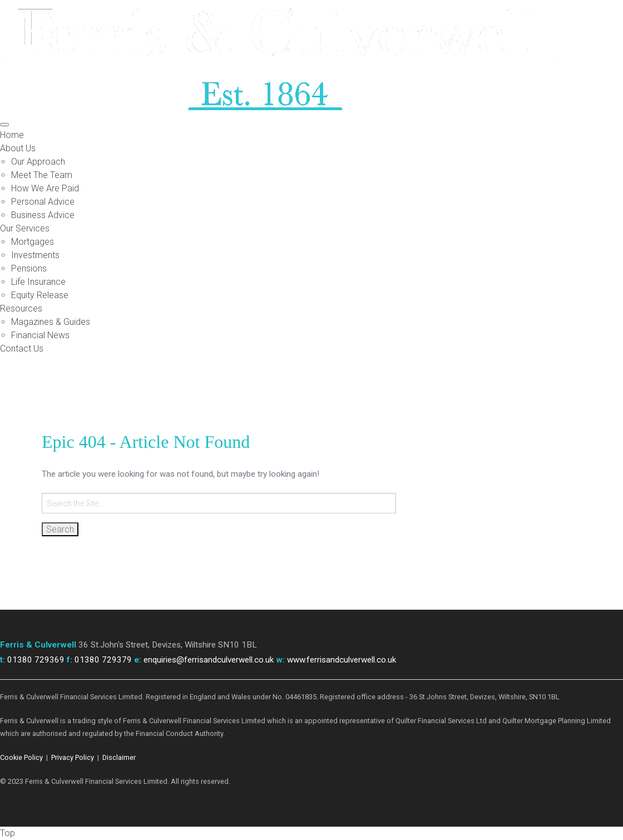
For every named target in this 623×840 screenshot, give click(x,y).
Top (8, 833)
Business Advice (43, 215)
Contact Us (22, 349)
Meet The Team (42, 175)
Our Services (25, 228)
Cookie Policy (21, 757)
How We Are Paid (45, 188)
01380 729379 (103, 660)
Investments (35, 255)
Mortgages (33, 242)
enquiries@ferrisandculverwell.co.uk (209, 660)
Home (12, 135)
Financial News (40, 335)
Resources (21, 308)
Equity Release (40, 295)
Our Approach (38, 162)
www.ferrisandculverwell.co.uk (342, 660)
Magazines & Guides (51, 322)
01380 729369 (36, 660)
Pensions (29, 268)
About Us (18, 148)
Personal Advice (43, 202)
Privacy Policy (73, 757)
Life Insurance (38, 282)
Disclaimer (119, 757)
